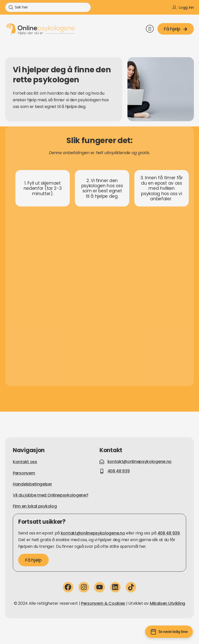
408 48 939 (169, 533)
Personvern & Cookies (103, 603)
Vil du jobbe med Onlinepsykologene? (51, 495)
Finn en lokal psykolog (35, 506)
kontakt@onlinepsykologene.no (93, 533)
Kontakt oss (25, 462)
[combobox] (48, 7)
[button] (150, 29)
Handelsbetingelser (32, 484)
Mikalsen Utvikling (168, 603)
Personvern (24, 473)
